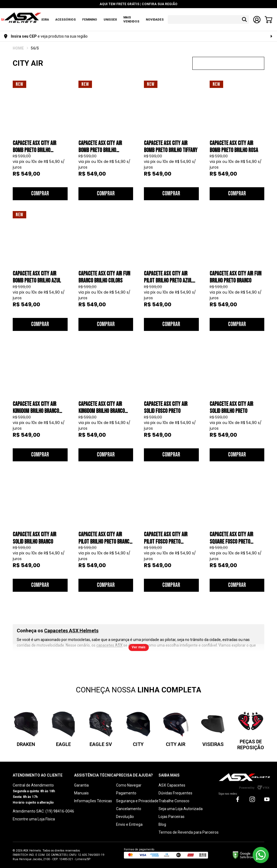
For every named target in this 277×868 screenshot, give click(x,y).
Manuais (81, 793)
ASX (18, 48)
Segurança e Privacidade (137, 801)
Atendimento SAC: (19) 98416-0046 (43, 811)
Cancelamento (129, 809)
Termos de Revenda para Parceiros (189, 832)
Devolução (125, 817)
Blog (162, 824)
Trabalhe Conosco (174, 801)
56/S (35, 48)
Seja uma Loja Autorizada (181, 809)
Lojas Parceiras (172, 817)
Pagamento (126, 793)
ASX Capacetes (172, 785)
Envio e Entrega (129, 824)
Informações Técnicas (93, 801)
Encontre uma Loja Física (34, 819)
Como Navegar (129, 785)
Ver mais (139, 647)
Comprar (40, 194)
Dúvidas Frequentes (175, 793)
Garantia (81, 785)
